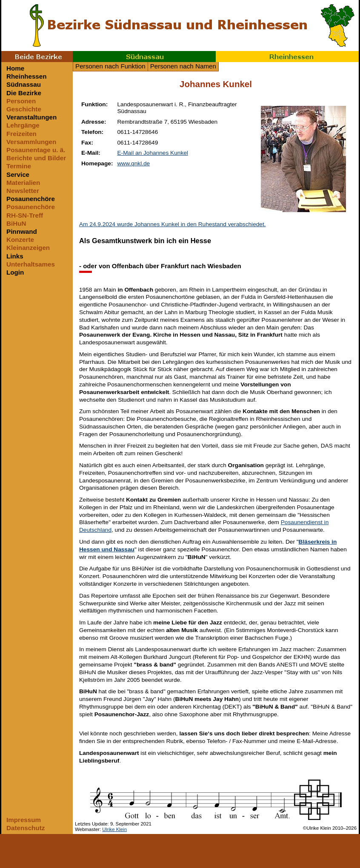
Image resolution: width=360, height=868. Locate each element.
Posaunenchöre (31, 199)
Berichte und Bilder (36, 158)
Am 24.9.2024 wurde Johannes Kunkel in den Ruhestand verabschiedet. (173, 224)
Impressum (24, 820)
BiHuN (16, 223)
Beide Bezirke (37, 57)
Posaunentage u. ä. (36, 150)
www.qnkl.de (133, 163)
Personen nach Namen (183, 66)
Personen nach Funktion (110, 66)
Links (15, 256)
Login (15, 272)
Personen (21, 101)
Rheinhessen (287, 57)
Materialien (23, 183)
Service (18, 174)
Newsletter (23, 191)
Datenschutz (26, 828)
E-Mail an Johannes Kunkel (152, 153)
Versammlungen (31, 142)
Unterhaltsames (31, 264)
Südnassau (144, 57)
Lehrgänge (23, 125)
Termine (19, 166)
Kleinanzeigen (28, 248)
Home (15, 68)
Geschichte (24, 109)
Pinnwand (22, 231)
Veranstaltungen (31, 117)
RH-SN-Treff (25, 215)
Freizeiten (21, 134)
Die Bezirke (24, 93)
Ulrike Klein (114, 829)
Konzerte (20, 240)
